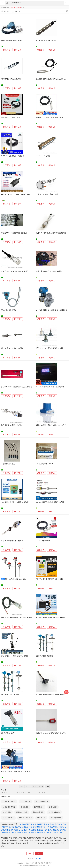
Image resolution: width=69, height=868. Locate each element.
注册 (39, 853)
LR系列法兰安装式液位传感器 (47, 194)
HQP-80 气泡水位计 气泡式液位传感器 (50, 387)
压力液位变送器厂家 (22, 832)
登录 (30, 853)
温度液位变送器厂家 (39, 830)
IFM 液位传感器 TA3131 (45, 464)
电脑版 (38, 858)
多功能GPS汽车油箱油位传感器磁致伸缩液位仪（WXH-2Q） (24, 387)
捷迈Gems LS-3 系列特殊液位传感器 (49, 348)
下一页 (41, 786)
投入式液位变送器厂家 (40, 832)
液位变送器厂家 (26, 824)
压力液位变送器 (8, 818)
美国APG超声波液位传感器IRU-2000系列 (51, 425)
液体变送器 (41, 818)
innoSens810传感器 (43, 156)
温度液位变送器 (22, 812)
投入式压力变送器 (42, 801)
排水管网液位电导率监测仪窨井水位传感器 (52, 618)
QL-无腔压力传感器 (8, 733)
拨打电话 (18, 50)
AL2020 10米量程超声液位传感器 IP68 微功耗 (18, 194)
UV (42, 792)
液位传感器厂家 (39, 824)
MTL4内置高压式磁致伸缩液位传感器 (50, 502)
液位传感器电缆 (54, 812)
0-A (2, 792)
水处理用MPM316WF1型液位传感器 (15, 271)
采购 (66, 692)
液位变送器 (25, 807)
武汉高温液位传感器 (9, 310)
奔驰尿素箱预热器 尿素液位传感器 (49, 271)
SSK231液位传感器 (43, 541)
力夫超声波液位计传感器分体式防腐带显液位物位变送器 (23, 502)
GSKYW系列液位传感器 (44, 656)
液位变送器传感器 (9, 807)
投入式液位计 (39, 807)
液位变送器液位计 (25, 818)
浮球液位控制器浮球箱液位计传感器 (49, 579)
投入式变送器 (25, 801)
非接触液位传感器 (8, 464)
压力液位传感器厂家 (54, 827)
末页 (47, 786)
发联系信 (6, 50)
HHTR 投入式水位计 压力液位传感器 (49, 117)
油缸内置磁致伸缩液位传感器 (12, 541)
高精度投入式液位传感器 (11, 117)
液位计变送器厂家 (53, 824)
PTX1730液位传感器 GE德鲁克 (13, 156)
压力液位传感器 (56, 818)
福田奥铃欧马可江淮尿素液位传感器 (15, 656)
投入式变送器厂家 (55, 830)
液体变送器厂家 (39, 827)
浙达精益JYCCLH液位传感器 (12, 348)
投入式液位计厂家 (23, 830)
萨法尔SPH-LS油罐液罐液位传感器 (14, 233)
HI (17, 792)
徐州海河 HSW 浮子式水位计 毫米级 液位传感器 (19, 772)
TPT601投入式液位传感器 (11, 79)
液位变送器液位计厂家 (23, 827)
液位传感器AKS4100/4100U (16, 579)
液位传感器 (7, 812)
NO (29, 792)
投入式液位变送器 (9, 801)
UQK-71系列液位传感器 (10, 695)
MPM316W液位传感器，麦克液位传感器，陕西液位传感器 (23, 618)
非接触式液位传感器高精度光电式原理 (50, 695)
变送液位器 (53, 807)
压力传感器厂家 (56, 832)
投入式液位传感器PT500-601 (46, 41)
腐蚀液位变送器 (38, 812)
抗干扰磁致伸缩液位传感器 (11, 425)
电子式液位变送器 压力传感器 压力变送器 (51, 310)
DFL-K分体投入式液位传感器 (12, 41)
